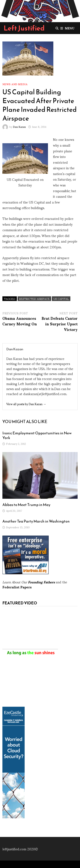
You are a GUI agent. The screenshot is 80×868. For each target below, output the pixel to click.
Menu (67, 28)
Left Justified (24, 28)
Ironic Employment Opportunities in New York (37, 435)
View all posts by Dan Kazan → (26, 404)
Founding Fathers (41, 582)
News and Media (15, 84)
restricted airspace (34, 299)
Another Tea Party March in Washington (36, 521)
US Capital (61, 299)
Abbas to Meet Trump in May (26, 505)
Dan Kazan (19, 127)
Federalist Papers (17, 587)
